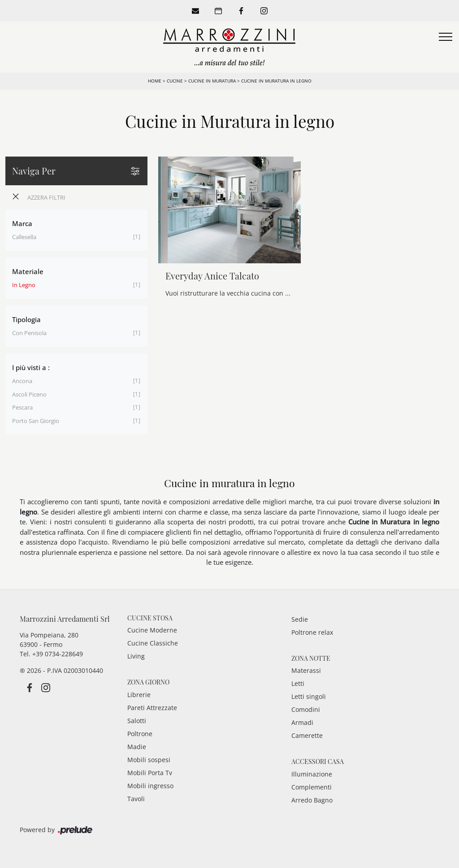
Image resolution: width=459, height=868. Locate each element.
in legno (24, 285)
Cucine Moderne (152, 630)
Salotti (137, 721)
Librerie (139, 695)
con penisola (29, 333)
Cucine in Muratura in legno (276, 81)
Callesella (24, 237)
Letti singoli (309, 696)
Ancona (22, 381)
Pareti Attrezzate (152, 708)
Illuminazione (312, 774)
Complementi (312, 787)
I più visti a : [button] (31, 367)
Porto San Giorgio (36, 421)
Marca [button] (22, 223)
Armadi (302, 722)
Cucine (175, 81)
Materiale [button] (28, 271)
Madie (137, 747)
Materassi (306, 670)
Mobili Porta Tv (150, 773)
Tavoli (136, 799)
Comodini (306, 709)
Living (136, 656)
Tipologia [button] (26, 319)
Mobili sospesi (149, 760)
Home (155, 81)
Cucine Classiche (153, 643)
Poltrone (140, 734)
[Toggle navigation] (446, 37)
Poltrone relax (312, 632)
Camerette (307, 735)
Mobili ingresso (150, 786)
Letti (298, 683)
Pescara (22, 407)
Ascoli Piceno (29, 394)
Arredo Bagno (312, 800)
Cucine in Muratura (212, 81)
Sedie (300, 619)
